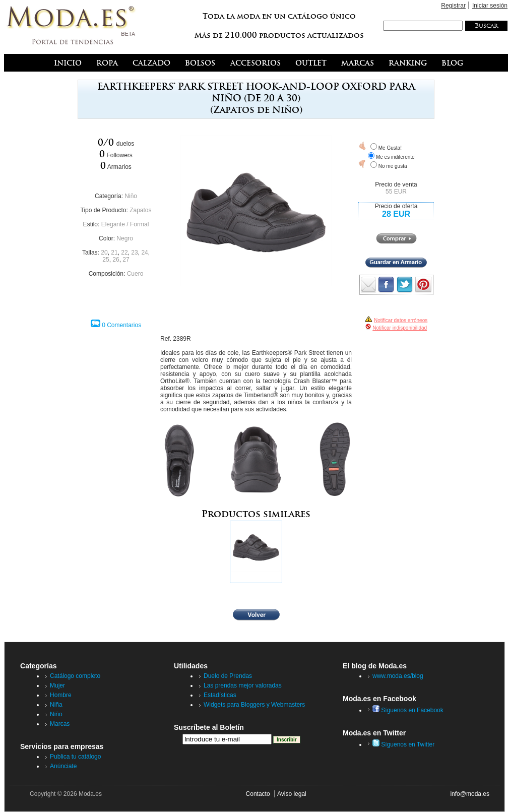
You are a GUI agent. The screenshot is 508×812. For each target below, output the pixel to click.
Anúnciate (63, 766)
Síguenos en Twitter (403, 744)
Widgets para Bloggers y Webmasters (254, 705)
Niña (56, 705)
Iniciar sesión (490, 6)
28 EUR (396, 214)
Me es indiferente (395, 157)
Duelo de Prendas (228, 676)
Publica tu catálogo (75, 757)
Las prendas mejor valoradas (243, 685)
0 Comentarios (121, 325)
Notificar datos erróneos (401, 320)
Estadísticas (220, 695)
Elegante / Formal (125, 224)
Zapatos (140, 210)
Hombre (61, 695)
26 (116, 260)
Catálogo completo (75, 676)
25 (106, 260)
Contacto (258, 794)
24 (144, 253)
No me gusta (393, 166)
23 (134, 253)
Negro (125, 238)
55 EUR (396, 192)
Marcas (60, 724)
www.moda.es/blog (398, 676)
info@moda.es (470, 794)
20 (104, 253)
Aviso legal (292, 794)
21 (114, 253)
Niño (131, 196)
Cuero (135, 274)
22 (124, 253)
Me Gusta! (390, 148)
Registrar (453, 6)
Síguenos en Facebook (408, 710)
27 (126, 260)
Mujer (57, 685)
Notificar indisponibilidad (400, 328)
